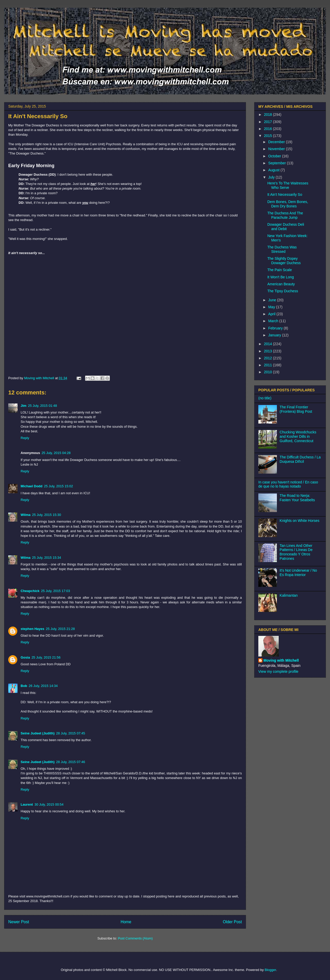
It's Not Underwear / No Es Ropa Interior (298, 573)
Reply (25, 438)
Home (126, 922)
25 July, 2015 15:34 (47, 558)
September (277, 163)
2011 (269, 365)
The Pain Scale (280, 270)
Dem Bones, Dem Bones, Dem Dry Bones (288, 204)
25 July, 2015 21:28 (60, 629)
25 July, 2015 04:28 (56, 453)
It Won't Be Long (281, 277)
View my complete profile (278, 671)
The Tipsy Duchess (283, 291)
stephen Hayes (32, 629)
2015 (269, 136)
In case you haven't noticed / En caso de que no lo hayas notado (288, 484)
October (275, 156)
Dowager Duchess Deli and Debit (286, 227)
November (277, 149)
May (272, 307)
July (272, 177)
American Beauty (281, 284)
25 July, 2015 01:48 (42, 406)
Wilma (26, 515)
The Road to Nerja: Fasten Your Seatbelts (297, 498)
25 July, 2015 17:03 (56, 591)
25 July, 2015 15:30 (47, 515)
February (276, 328)
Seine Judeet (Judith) (38, 733)
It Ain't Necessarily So (285, 195)
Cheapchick (30, 591)
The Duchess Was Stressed (282, 249)
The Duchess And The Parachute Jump (285, 215)
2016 (269, 129)
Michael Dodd (32, 486)
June (273, 300)
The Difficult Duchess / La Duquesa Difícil (300, 459)
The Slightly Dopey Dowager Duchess (284, 261)
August (274, 170)
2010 (269, 372)
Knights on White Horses (300, 521)
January (275, 335)
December (277, 142)
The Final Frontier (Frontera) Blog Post (296, 409)
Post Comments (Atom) (135, 938)
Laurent (27, 804)
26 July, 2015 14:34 (43, 686)
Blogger (270, 970)
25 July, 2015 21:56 (46, 657)
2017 (269, 122)
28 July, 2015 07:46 (71, 762)
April (272, 314)
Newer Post (19, 922)
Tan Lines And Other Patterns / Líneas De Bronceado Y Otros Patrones (296, 552)
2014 (269, 344)
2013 (269, 351)
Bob (24, 686)
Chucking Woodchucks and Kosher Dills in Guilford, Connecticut (298, 436)
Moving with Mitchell (281, 660)
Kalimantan (289, 595)
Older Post (232, 922)
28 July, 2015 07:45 (71, 733)
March (274, 321)
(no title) (265, 398)
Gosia (25, 657)
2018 (269, 115)
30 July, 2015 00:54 (49, 804)
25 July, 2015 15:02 (59, 486)
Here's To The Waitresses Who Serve (288, 185)
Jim (23, 406)
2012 (269, 358)
